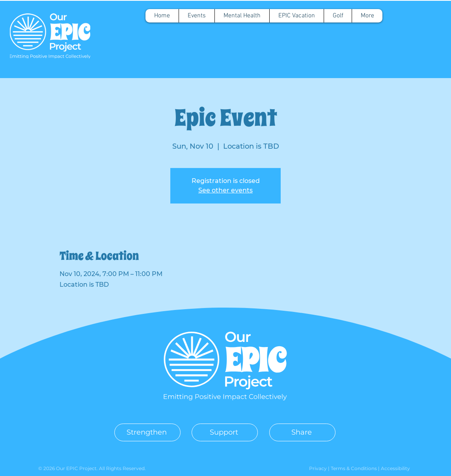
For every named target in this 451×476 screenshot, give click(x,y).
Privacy (319, 468)
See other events (225, 190)
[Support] (225, 432)
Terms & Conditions (354, 468)
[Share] (302, 432)
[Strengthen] (147, 432)
